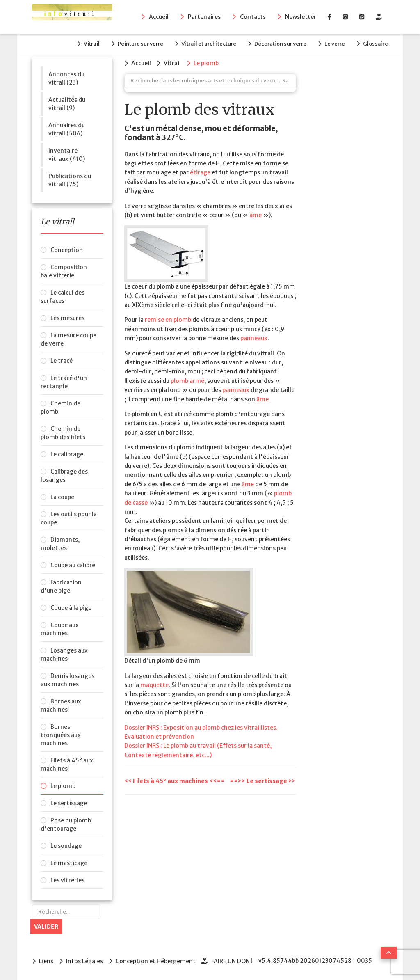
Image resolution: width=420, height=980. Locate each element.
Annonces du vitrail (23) (66, 78)
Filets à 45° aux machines (67, 765)
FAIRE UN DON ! (232, 961)
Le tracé (62, 361)
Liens (46, 961)
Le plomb (63, 786)
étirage (200, 172)
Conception (67, 250)
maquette (154, 685)
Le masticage (69, 863)
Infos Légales (84, 961)
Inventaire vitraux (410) (67, 155)
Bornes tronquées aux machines (61, 735)
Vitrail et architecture (209, 44)
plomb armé (187, 381)
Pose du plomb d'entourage (66, 824)
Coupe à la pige (71, 608)
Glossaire (375, 44)
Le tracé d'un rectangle (64, 382)
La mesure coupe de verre (68, 339)
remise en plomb (168, 320)
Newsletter (301, 17)
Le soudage (66, 846)
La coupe (62, 497)
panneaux (254, 338)
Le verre (335, 44)
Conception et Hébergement (156, 961)
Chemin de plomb (60, 408)
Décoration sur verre (280, 44)
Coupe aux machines (60, 629)
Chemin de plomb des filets (63, 433)
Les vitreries (67, 880)
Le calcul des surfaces (63, 297)
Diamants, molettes (60, 544)
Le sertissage (69, 803)
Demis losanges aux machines (67, 680)
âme (256, 215)
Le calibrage (67, 454)
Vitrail (92, 44)
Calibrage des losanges (64, 476)
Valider (46, 927)
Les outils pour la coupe (69, 518)
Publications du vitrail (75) (70, 180)
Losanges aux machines (64, 655)
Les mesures (67, 318)
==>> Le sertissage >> (263, 781)
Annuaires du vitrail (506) (67, 129)
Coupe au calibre (73, 565)
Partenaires (204, 17)
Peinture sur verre (140, 44)
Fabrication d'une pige (61, 586)
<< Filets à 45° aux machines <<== (175, 781)
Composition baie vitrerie (64, 271)
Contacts (253, 17)
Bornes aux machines (61, 705)
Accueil (159, 17)
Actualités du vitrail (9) (67, 104)
